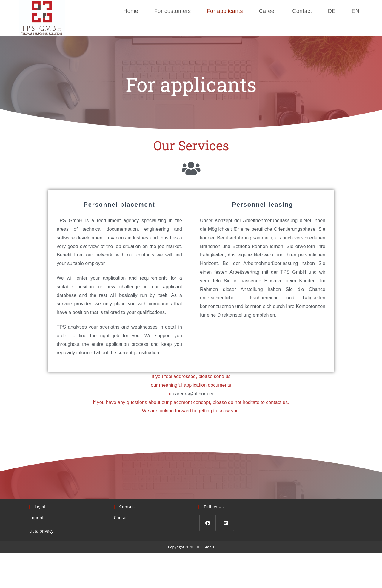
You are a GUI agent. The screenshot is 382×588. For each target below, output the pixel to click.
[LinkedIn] (226, 523)
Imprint (36, 517)
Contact (121, 517)
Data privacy (41, 531)
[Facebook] (208, 523)
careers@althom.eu (194, 394)
